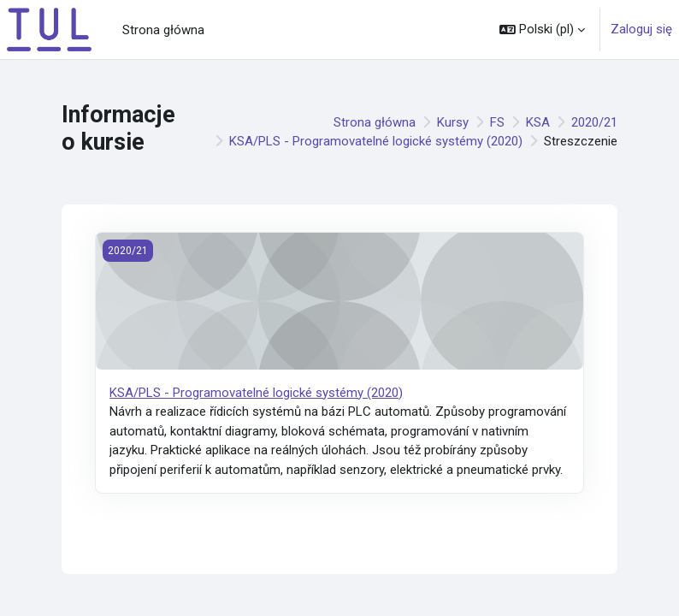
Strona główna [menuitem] (163, 30)
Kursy (453, 122)
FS (497, 122)
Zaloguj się (641, 29)
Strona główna (375, 122)
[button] (542, 30)
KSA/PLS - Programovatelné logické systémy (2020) (376, 141)
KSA (538, 122)
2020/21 (594, 122)
